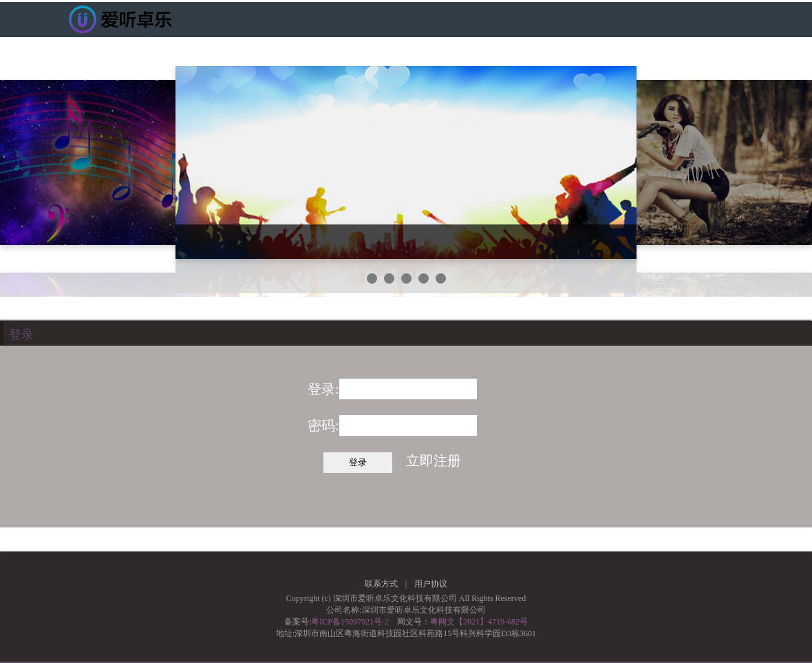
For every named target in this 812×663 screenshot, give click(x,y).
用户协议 (431, 584)
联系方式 (381, 584)
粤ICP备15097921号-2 (350, 622)
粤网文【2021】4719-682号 (479, 622)
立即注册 (434, 461)
